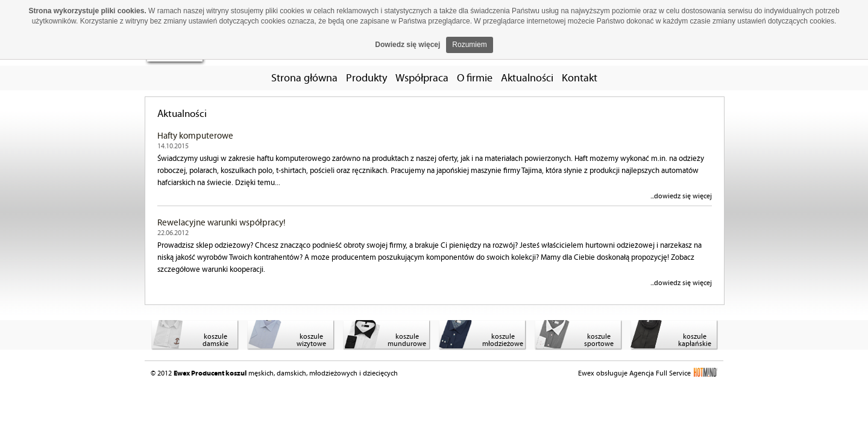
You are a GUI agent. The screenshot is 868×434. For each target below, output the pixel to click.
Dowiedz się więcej (407, 45)
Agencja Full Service (673, 373)
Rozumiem (469, 45)
